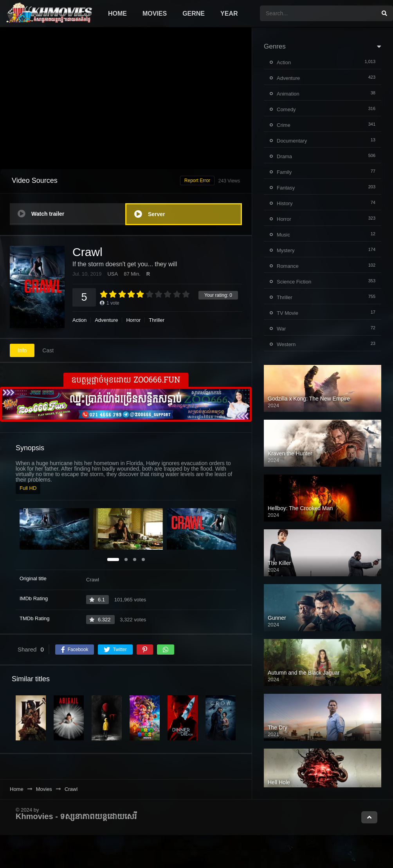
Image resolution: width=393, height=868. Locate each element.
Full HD (28, 488)
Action (79, 320)
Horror (133, 320)
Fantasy (286, 188)
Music (283, 235)
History (285, 203)
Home (117, 14)
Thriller (157, 320)
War (281, 329)
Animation (288, 94)
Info (22, 350)
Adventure (106, 320)
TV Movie (288, 313)
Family (284, 172)
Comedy (286, 109)
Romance (288, 266)
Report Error (197, 180)
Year (229, 14)
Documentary (292, 141)
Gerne (194, 14)
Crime (284, 125)
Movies (155, 14)
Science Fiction (294, 282)
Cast (48, 350)
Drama (284, 156)
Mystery (286, 250)
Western (286, 344)
